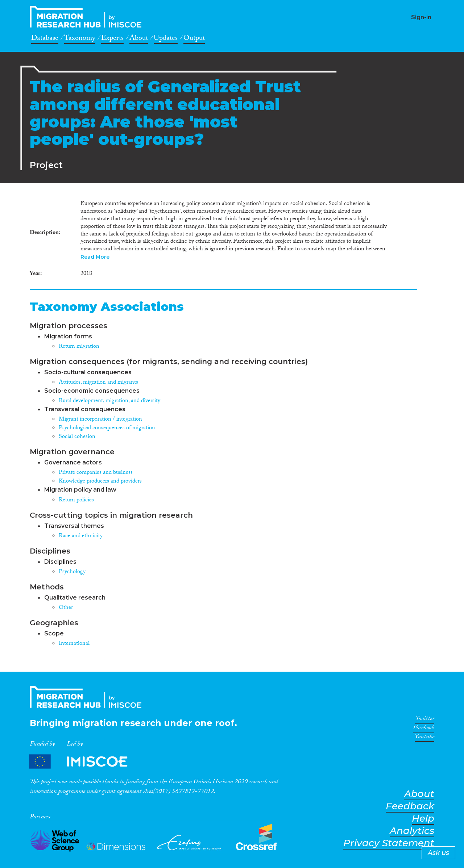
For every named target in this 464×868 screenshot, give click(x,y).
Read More (95, 257)
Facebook (424, 729)
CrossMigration (88, 17)
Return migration (79, 347)
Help (423, 819)
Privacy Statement (389, 843)
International (74, 644)
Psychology (72, 572)
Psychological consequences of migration (107, 428)
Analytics (412, 831)
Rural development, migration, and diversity (109, 401)
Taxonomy (80, 39)
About (139, 39)
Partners (84, 761)
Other (66, 608)
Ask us (438, 853)
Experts (112, 39)
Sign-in (421, 17)
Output (194, 39)
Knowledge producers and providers (100, 482)
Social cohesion (77, 437)
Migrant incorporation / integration (100, 420)
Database (45, 39)
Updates (166, 39)
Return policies (76, 500)
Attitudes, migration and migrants (98, 383)
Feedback (410, 806)
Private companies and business (96, 473)
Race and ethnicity (81, 536)
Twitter (425, 720)
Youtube (424, 738)
